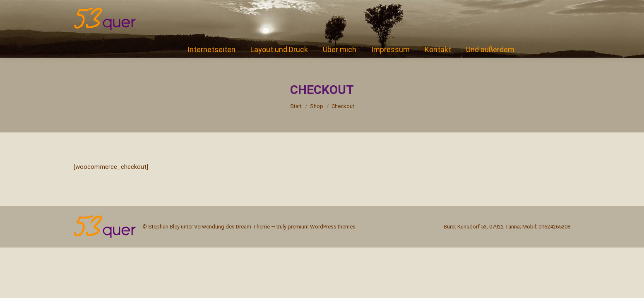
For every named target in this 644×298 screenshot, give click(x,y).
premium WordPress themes (322, 227)
